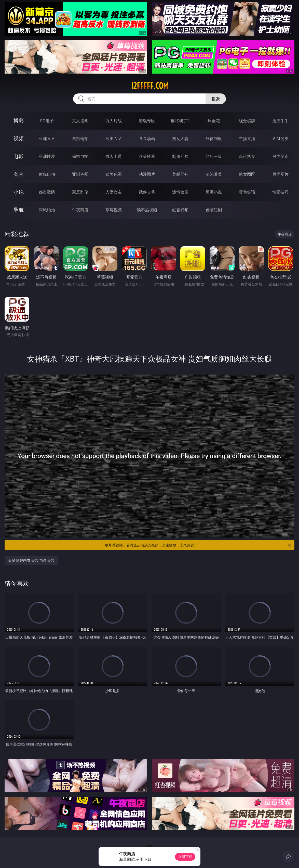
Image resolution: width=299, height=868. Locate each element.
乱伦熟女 (247, 156)
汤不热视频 (147, 210)
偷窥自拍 (47, 174)
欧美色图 (114, 174)
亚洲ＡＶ (47, 139)
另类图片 (280, 174)
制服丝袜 (180, 156)
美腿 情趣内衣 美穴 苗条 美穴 (31, 560)
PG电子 (47, 121)
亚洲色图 (80, 174)
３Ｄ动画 (147, 139)
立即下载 (185, 857)
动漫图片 (147, 174)
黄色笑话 (247, 192)
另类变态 (280, 156)
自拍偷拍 (80, 139)
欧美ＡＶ (114, 139)
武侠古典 (147, 192)
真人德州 (80, 121)
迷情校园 (180, 192)
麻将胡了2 (180, 121)
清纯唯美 (214, 174)
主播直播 (247, 139)
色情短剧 (214, 210)
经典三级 (214, 156)
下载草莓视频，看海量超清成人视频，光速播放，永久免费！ (197, 545)
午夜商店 (80, 210)
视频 (19, 138)
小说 (19, 192)
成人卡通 (114, 156)
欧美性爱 (147, 156)
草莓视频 (114, 210)
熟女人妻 (180, 139)
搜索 (216, 99)
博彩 (19, 121)
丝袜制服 (214, 139)
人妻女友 (114, 192)
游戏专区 (147, 121)
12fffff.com (149, 86)
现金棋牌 (247, 121)
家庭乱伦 (80, 192)
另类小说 (214, 192)
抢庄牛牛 (280, 121)
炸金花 (214, 121)
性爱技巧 (280, 192)
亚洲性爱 (47, 156)
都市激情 (47, 192)
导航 (19, 210)
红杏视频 (180, 210)
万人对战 (114, 121)
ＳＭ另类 (280, 139)
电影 (19, 156)
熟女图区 (247, 174)
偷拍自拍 (80, 156)
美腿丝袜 (180, 174)
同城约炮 (47, 210)
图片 (19, 174)
